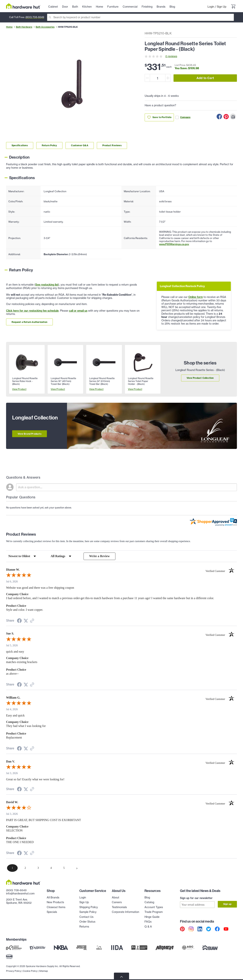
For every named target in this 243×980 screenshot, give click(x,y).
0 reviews (171, 56)
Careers (117, 902)
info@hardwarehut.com (20, 894)
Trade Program (154, 912)
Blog (147, 898)
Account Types (154, 907)
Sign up (227, 904)
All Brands (53, 898)
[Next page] (77, 868)
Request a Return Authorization (29, 322)
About (116, 898)
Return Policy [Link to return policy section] (49, 145)
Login (211, 7)
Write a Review (99, 556)
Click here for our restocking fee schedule (32, 311)
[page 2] (25, 868)
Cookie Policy (30, 971)
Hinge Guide (152, 917)
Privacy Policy (14, 971)
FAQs (148, 922)
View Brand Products (30, 434)
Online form (196, 297)
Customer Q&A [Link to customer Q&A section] (80, 145)
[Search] (140, 17)
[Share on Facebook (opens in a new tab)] (19, 621)
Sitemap (43, 971)
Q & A (148, 927)
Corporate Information (125, 912)
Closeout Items (56, 907)
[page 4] (51, 868)
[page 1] (12, 868)
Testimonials (119, 907)
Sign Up (222, 7)
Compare (183, 117)
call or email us (78, 311)
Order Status (87, 922)
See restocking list (47, 285)
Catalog (149, 902)
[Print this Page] (233, 117)
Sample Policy (88, 912)
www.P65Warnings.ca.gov (174, 244)
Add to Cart (205, 78)
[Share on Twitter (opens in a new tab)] (26, 621)
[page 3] (38, 868)
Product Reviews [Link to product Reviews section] (112, 145)
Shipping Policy (89, 907)
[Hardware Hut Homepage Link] (23, 6)
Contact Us (86, 917)
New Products (55, 902)
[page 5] (64, 868)
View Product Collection (200, 378)
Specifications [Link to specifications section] (20, 145)
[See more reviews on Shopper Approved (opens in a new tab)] (32, 621)
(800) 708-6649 (35, 17)
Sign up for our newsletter (196, 898)
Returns (84, 927)
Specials (52, 912)
